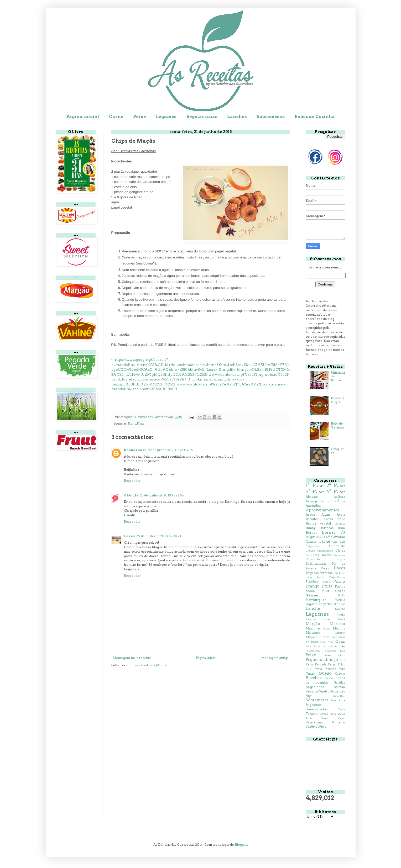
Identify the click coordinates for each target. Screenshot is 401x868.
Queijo (325, 673)
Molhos (339, 628)
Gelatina (312, 595)
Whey (322, 727)
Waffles (311, 727)
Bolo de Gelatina (337, 425)
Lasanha (340, 609)
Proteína (330, 669)
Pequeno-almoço (322, 660)
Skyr (309, 696)
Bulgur (310, 537)
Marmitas (313, 628)
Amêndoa (313, 506)
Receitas (314, 678)
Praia (318, 669)
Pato (343, 651)
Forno (132, 424)
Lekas (129, 536)
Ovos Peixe (313, 646)
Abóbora (339, 497)
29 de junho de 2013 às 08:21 (159, 536)
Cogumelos (322, 555)
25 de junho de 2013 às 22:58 (162, 495)
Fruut (325, 591)
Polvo (341, 665)
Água (341, 501)
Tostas (341, 714)
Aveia (341, 514)
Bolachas (327, 528)
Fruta (141, 424)
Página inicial (83, 117)
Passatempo (313, 651)
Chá (335, 542)
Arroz (310, 514)
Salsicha (312, 691)
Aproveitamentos (323, 510)
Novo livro (330, 637)
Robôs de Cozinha (315, 117)
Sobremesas (271, 117)
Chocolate (337, 546)
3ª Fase (315, 492)
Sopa (341, 700)
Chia (342, 542)
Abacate (312, 497)
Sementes (337, 691)
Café (327, 537)
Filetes (326, 582)
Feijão (321, 577)
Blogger (241, 845)
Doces (339, 568)
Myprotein (314, 637)
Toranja (324, 714)
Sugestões (314, 705)
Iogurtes (326, 604)
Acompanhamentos (321, 501)
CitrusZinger (325, 551)
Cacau (320, 537)
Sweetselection (317, 709)
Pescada (321, 665)
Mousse (340, 633)
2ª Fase (336, 486)
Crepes (340, 559)
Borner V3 (334, 532)
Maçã (341, 619)
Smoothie (339, 696)
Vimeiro (338, 722)
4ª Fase (335, 492)
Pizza (332, 664)
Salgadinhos (315, 687)
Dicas (325, 568)
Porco (309, 669)
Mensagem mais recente (132, 658)
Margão (313, 624)
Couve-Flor (313, 559)
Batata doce (335, 519)
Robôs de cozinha (325, 680)
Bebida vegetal (318, 523)
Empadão (312, 573)
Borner (311, 533)
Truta (309, 718)
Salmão (339, 687)
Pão (342, 646)
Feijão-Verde (337, 577)
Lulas (326, 619)
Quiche (340, 674)
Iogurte (312, 604)
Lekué (311, 619)
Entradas (326, 573)
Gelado (340, 591)
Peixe (140, 117)
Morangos (313, 633)
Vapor (341, 718)
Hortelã (340, 600)
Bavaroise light (337, 400)
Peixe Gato (334, 655)
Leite (341, 615)
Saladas (340, 682)
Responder (132, 481)
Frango (313, 586)
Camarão (338, 537)
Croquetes (337, 451)
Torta (333, 714)
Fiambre (312, 582)
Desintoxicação (316, 564)
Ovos (340, 642)
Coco (309, 555)
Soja (333, 700)
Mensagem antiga (275, 658)
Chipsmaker (313, 546)
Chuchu (310, 551)
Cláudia (131, 495)
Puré (342, 669)
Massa (327, 629)
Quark (311, 673)
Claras (340, 550)
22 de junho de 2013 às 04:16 (170, 450)
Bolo (341, 528)
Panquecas (330, 646)
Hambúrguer (316, 600)
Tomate (311, 714)
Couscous (339, 555)
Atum (326, 514)
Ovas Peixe (327, 642)
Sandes (324, 692)
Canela (311, 541)
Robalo (329, 678)
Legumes (166, 117)
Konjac (340, 604)
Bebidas (340, 524)
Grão (342, 596)
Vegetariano (314, 723)
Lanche (313, 608)
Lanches (237, 117)
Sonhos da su (135, 450)
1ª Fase (315, 486)
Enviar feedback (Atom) (149, 665)
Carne (116, 117)
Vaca (325, 718)
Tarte (342, 709)
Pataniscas (330, 651)
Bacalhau (313, 519)
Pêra (342, 660)
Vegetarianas (202, 117)
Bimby (311, 528)
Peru (309, 664)
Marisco (337, 624)
